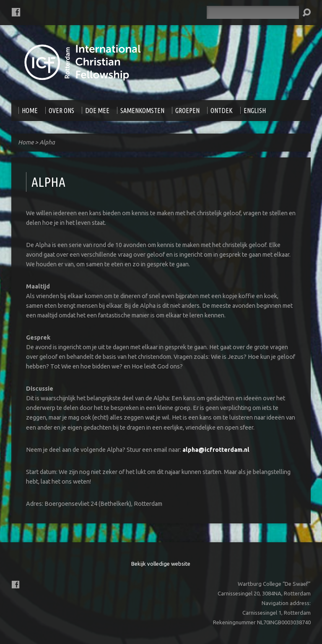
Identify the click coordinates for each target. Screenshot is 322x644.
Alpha (47, 142)
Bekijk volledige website (161, 564)
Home (26, 142)
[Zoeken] (253, 12)
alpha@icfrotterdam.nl (216, 450)
